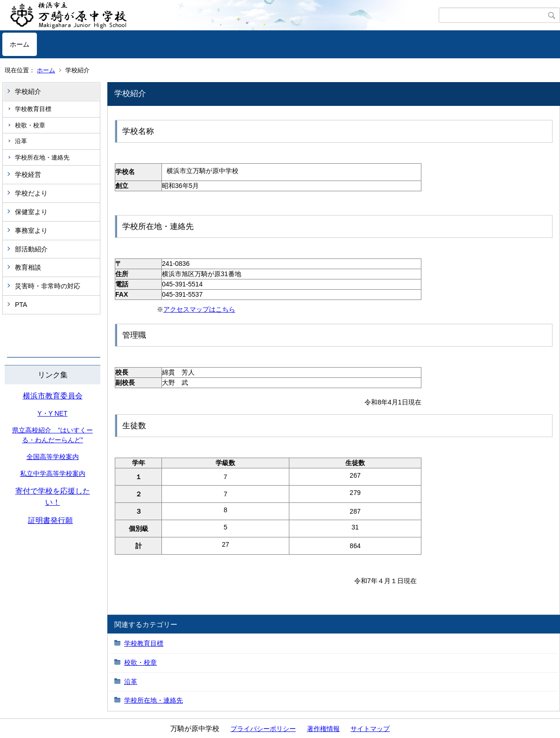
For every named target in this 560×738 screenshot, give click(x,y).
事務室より (31, 230)
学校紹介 (28, 91)
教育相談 (28, 267)
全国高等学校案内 (53, 457)
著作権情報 (323, 729)
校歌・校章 (30, 125)
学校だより (31, 193)
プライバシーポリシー (263, 729)
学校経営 (28, 174)
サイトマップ (370, 729)
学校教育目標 (33, 109)
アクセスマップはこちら (199, 309)
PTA (21, 305)
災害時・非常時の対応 (48, 286)
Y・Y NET (52, 413)
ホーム (20, 44)
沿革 (21, 141)
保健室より (31, 212)
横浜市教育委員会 (53, 396)
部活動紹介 (31, 249)
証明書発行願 (50, 520)
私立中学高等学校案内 (53, 473)
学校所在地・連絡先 (42, 157)
